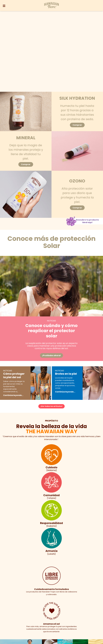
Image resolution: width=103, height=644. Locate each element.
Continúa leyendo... (13, 395)
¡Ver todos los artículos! (51, 406)
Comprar (77, 125)
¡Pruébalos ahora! (51, 355)
